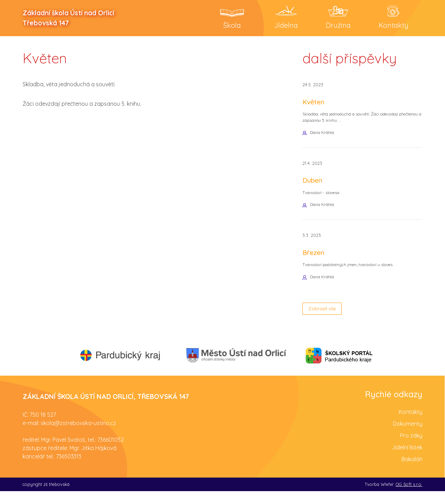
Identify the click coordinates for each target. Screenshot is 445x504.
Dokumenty (408, 437)
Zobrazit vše (325, 320)
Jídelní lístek (407, 460)
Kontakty (411, 425)
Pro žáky (411, 448)
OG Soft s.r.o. (409, 497)
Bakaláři (412, 472)
